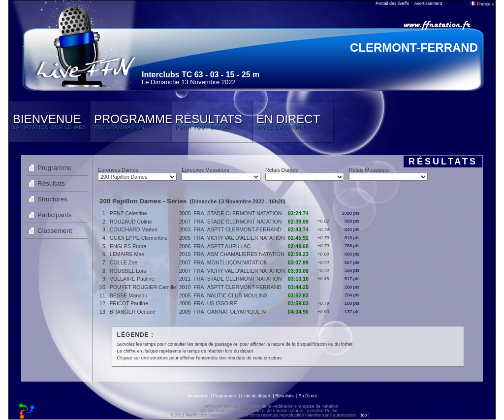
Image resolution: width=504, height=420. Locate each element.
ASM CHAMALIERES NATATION (246, 254)
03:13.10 (298, 279)
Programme (55, 168)
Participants (55, 215)
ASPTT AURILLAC (229, 246)
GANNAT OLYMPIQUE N (237, 312)
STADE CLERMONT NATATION (245, 213)
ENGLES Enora (128, 246)
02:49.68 (298, 246)
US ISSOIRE (222, 303)
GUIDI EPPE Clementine (139, 238)
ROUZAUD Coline (131, 222)
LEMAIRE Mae (127, 254)
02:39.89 (298, 222)
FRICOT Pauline (129, 303)
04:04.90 (298, 312)
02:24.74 (298, 213)
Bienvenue (198, 396)
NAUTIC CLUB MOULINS (237, 295)
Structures (52, 199)
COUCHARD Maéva (134, 229)
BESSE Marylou (128, 295)
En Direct (308, 396)
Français (482, 4)
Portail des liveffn (392, 3)
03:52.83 (298, 295)
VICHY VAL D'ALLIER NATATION (246, 238)
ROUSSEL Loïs (128, 271)
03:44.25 (298, 287)
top (364, 415)
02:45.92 (298, 238)
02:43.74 (298, 229)
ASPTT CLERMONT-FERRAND (244, 229)
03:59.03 (298, 303)
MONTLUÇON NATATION (237, 262)
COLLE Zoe (124, 262)
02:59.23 (298, 254)
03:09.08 (298, 271)
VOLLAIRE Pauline (132, 279)
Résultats (51, 183)
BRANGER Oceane (133, 312)
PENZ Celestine (128, 213)
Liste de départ (256, 396)
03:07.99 (298, 262)
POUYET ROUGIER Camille (143, 287)
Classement (55, 231)
